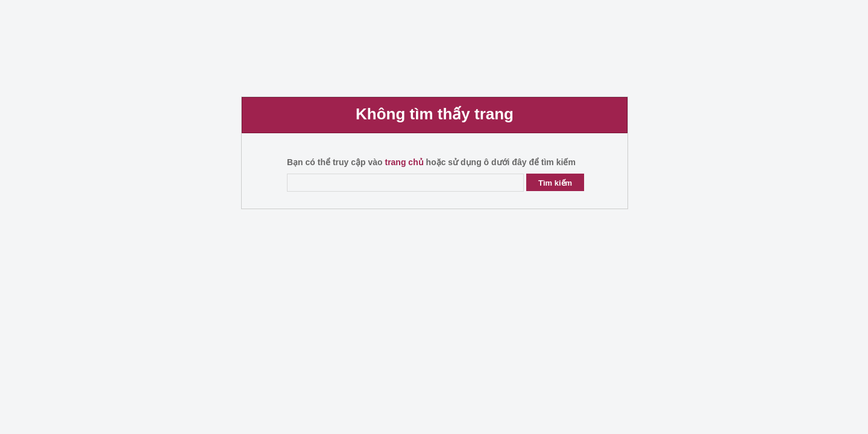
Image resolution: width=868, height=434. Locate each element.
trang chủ (404, 162)
